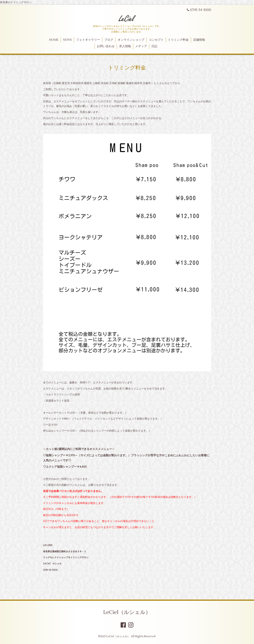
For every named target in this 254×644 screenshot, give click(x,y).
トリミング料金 (178, 40)
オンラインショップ (131, 40)
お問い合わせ (106, 46)
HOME (54, 40)
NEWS (67, 40)
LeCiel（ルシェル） (127, 612)
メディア (141, 46)
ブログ (109, 40)
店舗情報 (199, 40)
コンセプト (156, 40)
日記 (154, 46)
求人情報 (125, 46)
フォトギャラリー (88, 40)
